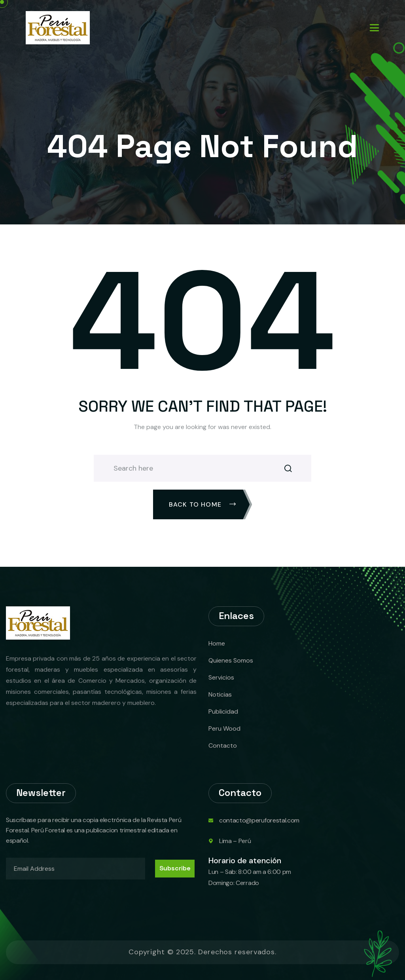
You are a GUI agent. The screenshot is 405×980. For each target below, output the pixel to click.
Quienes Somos (231, 660)
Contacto (223, 745)
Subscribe (175, 868)
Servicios (221, 677)
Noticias (220, 694)
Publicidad (223, 711)
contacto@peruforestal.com (259, 820)
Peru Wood (224, 728)
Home (217, 643)
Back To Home (203, 504)
